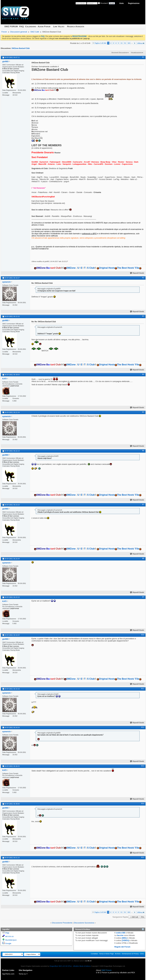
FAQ (21, 26)
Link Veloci (59, 26)
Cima (142, 917)
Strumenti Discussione (119, 53)
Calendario (31, 26)
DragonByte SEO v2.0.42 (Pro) (61, 966)
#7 (143, 504)
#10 (143, 635)
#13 (143, 766)
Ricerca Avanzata (76, 26)
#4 (143, 374)
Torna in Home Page (106, 954)
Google (8, 943)
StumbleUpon (11, 940)
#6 (143, 451)
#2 (143, 278)
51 (125, 43)
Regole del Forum (122, 947)
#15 (143, 857)
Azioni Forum (44, 26)
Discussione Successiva (84, 923)
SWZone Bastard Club (21, 48)
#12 (143, 727)
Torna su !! (23, 974)
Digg (7, 933)
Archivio (118, 954)
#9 (143, 597)
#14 (143, 804)
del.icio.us (9, 936)
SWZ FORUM (11, 26)
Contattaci (94, 954)
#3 (143, 316)
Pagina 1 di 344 (100, 43)
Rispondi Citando (137, 273)
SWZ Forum (107, 970)
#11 (143, 689)
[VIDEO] (125, 940)
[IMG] (124, 938)
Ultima (141, 43)
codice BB (120, 933)
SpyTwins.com (8, 974)
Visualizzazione (136, 53)
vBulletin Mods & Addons (82, 966)
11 (122, 43)
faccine (120, 935)
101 (129, 43)
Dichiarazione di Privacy (130, 954)
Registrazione (134, 3)
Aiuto (122, 3)
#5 (143, 412)
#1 (143, 57)
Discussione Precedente (62, 923)
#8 (143, 558)
